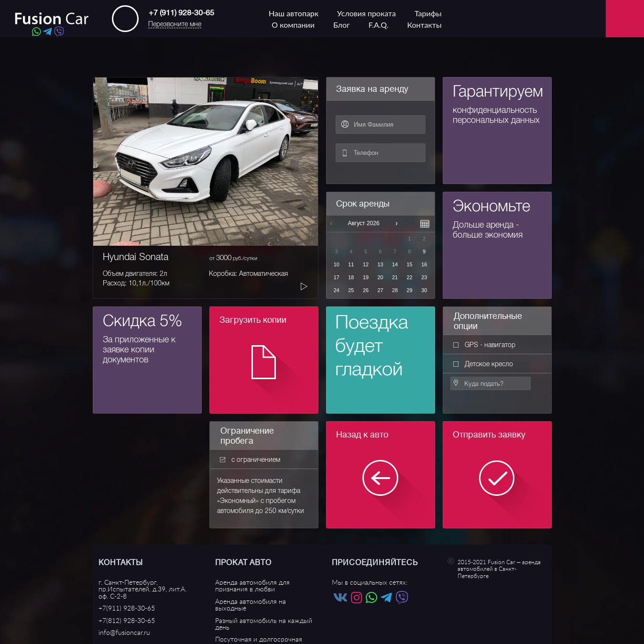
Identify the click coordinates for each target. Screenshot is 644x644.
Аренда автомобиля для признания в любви (252, 586)
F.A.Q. (379, 25)
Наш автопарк (294, 13)
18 (351, 277)
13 (380, 264)
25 (351, 290)
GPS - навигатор (484, 345)
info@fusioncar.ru (124, 633)
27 (380, 290)
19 (366, 277)
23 (424, 277)
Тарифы (428, 13)
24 (337, 290)
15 (410, 264)
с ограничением (250, 459)
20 (380, 277)
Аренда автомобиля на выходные (251, 605)
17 (337, 277)
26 (366, 290)
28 (395, 290)
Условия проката (366, 13)
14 (395, 264)
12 (366, 264)
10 (337, 264)
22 (410, 277)
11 (351, 264)
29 (410, 290)
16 (424, 264)
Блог (342, 25)
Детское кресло (483, 364)
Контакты (424, 25)
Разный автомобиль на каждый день (264, 624)
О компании (293, 25)
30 (424, 290)
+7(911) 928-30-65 (127, 608)
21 (395, 277)
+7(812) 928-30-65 (127, 621)
